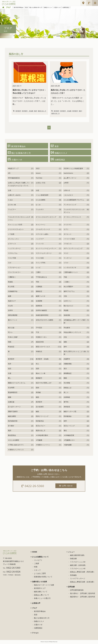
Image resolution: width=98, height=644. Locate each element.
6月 (9, 174)
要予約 (66, 403)
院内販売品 (40, 422)
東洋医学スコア (40, 589)
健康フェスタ (41, 297)
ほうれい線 (12, 205)
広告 (65, 338)
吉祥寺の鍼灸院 (41, 311)
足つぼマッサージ (14, 408)
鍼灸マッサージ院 (70, 412)
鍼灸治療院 (12, 417)
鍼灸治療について (41, 593)
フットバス (40, 244)
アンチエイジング (70, 205)
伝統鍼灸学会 (13, 292)
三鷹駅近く (12, 278)
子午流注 (39, 328)
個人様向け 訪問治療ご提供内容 (83, 594)
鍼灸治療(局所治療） (78, 556)
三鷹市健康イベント (71, 273)
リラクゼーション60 (78, 563)
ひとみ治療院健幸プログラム (74, 201)
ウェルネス (40, 210)
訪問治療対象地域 (77, 591)
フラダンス (68, 244)
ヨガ (10, 264)
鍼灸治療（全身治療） (78, 566)
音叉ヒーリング (69, 427)
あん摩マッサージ (70, 179)
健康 (10, 297)
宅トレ (10, 333)
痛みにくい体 (41, 374)
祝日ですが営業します (44, 384)
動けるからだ (68, 306)
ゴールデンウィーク (43, 230)
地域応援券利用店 (42, 316)
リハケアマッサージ (78, 579)
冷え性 (10, 306)
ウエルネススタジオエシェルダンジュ (19, 219)
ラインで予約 (41, 264)
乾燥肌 (10, 283)
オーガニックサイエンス (72, 218)
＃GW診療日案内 (42, 436)
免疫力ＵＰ (12, 302)
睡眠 (65, 379)
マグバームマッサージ (44, 254)
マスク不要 (12, 259)
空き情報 (67, 384)
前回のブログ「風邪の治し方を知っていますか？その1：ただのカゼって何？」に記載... (30, 84)
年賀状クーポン (41, 338)
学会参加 (67, 328)
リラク (66, 264)
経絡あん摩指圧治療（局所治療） (83, 573)
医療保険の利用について (43, 578)
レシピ (38, 268)
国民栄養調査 (13, 316)
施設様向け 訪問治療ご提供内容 (83, 598)
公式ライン (68, 302)
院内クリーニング (42, 417)
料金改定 (11, 347)
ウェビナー (12, 210)
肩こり (66, 393)
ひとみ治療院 (41, 201)
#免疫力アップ (13, 169)
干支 (37, 333)
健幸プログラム (69, 292)
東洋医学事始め (19, 7)
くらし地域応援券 (42, 196)
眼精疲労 (39, 379)
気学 (10, 365)
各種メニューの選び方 (42, 599)
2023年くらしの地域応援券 (73, 169)
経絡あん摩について (42, 596)
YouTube (39, 179)
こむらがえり (68, 196)
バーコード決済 (69, 240)
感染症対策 (40, 343)
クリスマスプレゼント (16, 230)
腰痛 (10, 398)
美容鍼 (38, 393)
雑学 (65, 422)
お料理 (66, 184)
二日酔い (67, 283)
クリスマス (68, 225)
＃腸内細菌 (68, 446)
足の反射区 (40, 408)
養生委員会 (12, 436)
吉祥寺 (10, 311)
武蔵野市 (67, 360)
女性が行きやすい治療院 (44, 321)
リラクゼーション (14, 268)
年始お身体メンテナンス (72, 333)
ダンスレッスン (14, 240)
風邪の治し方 (42, 111)
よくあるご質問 (40, 574)
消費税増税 (68, 365)
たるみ (10, 201)
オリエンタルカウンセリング (46, 218)
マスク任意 (40, 259)
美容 (26, 7)
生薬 (10, 374)
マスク (66, 254)
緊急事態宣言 (13, 393)
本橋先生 (39, 352)
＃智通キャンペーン (43, 446)
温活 (10, 369)
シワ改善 (11, 235)
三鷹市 (38, 273)
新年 (65, 347)
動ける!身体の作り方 (36, 7)
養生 (65, 431)
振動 (65, 343)
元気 (65, 297)
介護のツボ (57, 7)
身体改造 (67, 408)
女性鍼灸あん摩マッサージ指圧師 (75, 322)
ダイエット (68, 235)
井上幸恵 (11, 287)
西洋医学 (75, 111)
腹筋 (37, 398)
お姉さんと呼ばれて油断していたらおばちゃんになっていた (19, 185)
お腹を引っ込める (14, 196)
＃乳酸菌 (39, 441)
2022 (38, 169)
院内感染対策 (13, 422)
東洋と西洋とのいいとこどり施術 (75, 354)
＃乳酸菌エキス (69, 441)
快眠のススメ (48, 7)
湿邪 (37, 369)
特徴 (36, 568)
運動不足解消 (13, 412)
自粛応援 (11, 403)
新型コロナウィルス (43, 347)
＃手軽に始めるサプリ (16, 446)
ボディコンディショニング (73, 249)
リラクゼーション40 (78, 569)
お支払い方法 (41, 184)
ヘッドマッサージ (14, 249)
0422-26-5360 (33, 487)
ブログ (8, 7)
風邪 (35, 111)
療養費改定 (68, 374)
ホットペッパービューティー (46, 249)
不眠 (65, 278)
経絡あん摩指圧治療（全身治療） (83, 583)
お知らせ (67, 191)
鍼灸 (37, 412)
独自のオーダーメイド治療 (44, 586)
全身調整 (39, 302)
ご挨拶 (37, 564)
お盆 (37, 191)
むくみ (38, 205)
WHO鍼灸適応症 (14, 179)
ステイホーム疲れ (42, 235)
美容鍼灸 (73, 576)
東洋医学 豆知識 (28, 111)
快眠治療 (73, 559)
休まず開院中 (68, 287)
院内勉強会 (68, 417)
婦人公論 (11, 328)
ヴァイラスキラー (14, 273)
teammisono (68, 174)
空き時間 (11, 388)
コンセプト (38, 561)
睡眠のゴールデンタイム (17, 384)
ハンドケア (40, 240)
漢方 (65, 369)
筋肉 (37, 388)
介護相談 (39, 287)
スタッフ (37, 571)
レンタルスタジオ (70, 268)
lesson (38, 174)
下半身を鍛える (41, 278)
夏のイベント (13, 321)
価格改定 (39, 292)
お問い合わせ (66, 486)
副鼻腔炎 (39, 306)
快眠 (10, 343)
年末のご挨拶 (13, 338)
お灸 (10, 191)
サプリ (66, 230)
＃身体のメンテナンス (16, 450)
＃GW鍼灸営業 (69, 436)
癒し (10, 379)
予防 (37, 283)
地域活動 (67, 316)
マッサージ (68, 259)
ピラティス (12, 244)
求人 (37, 365)
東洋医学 (18, 111)
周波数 (66, 311)
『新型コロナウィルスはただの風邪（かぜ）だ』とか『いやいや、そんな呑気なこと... (68, 84)
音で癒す (11, 427)
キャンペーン (41, 225)
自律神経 (67, 398)
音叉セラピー (41, 427)
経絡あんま (68, 388)
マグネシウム (13, 254)
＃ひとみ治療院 (14, 441)
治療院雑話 (66, 7)
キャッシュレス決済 (15, 225)
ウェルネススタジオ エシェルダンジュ (74, 212)
